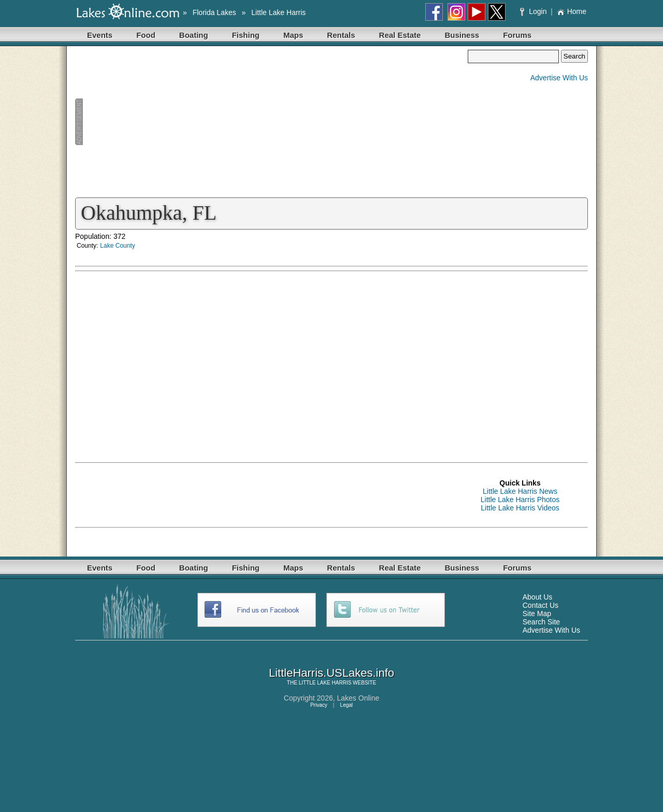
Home (572, 11)
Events (100, 35)
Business (462, 35)
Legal (347, 705)
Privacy (319, 705)
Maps (293, 35)
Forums (517, 35)
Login (534, 11)
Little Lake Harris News (520, 491)
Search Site (541, 622)
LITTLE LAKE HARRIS (325, 683)
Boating (194, 35)
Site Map (537, 614)
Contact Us (541, 605)
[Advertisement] (271, 122)
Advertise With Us (559, 78)
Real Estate (400, 35)
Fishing (246, 35)
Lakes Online (358, 698)
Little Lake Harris (278, 12)
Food (146, 35)
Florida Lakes (214, 12)
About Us (538, 597)
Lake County (117, 246)
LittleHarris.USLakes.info (331, 673)
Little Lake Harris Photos (520, 500)
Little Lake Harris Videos (520, 508)
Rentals (341, 35)
